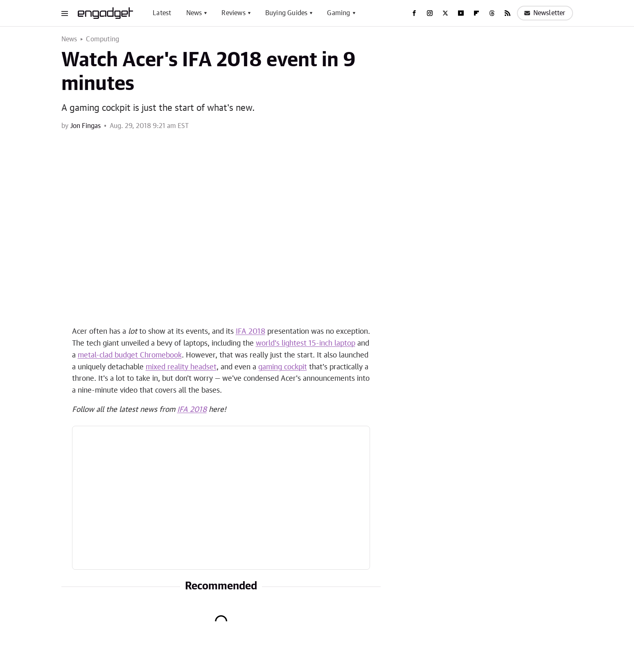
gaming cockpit (283, 367)
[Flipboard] (476, 13)
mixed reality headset (181, 367)
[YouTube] (461, 13)
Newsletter (545, 13)
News (194, 13)
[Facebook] (414, 13)
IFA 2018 (250, 332)
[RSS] (508, 13)
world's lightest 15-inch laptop (306, 344)
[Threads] (492, 13)
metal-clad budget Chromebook (130, 355)
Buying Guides (287, 13)
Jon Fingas (85, 126)
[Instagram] (430, 13)
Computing (103, 39)
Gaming (338, 13)
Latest (162, 13)
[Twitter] (445, 13)
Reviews (233, 13)
